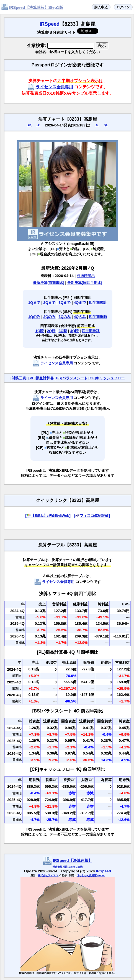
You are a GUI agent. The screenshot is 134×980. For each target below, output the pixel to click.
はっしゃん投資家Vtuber (91, 875)
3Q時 (63, 331)
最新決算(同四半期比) (85, 283)
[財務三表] (19, 378)
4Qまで (80, 303)
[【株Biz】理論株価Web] (48, 516)
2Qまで (50, 303)
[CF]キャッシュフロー (106, 378)
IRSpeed (50, 24)
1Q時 (40, 331)
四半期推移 (91, 331)
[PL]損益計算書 (41, 378)
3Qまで (65, 303)
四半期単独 (98, 317)
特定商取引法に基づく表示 (68, 867)
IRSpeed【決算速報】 (73, 860)
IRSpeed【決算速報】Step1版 (36, 7)
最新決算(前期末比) (49, 283)
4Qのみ (80, 317)
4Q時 (74, 331)
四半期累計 (98, 303)
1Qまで (34, 303)
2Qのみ (50, 317)
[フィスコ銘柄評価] (92, 516)
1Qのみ (34, 317)
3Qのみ (65, 317)
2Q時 (51, 331)
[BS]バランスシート (71, 378)
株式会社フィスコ (48, 875)
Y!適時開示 (86, 276)
